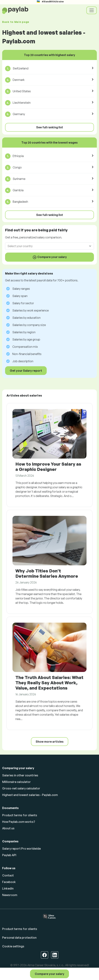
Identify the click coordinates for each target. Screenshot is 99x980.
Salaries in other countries (20, 775)
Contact (8, 875)
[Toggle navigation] (92, 10)
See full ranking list (50, 127)
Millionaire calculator (16, 782)
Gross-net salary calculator (21, 788)
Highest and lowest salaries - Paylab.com (30, 795)
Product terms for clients (20, 815)
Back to (16, 22)
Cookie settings (13, 946)
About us (8, 828)
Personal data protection (19, 938)
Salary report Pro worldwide (21, 849)
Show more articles (50, 742)
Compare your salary (49, 974)
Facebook (9, 882)
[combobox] (47, 246)
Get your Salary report (26, 371)
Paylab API (9, 855)
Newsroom (10, 895)
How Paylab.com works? (19, 822)
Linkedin (8, 888)
